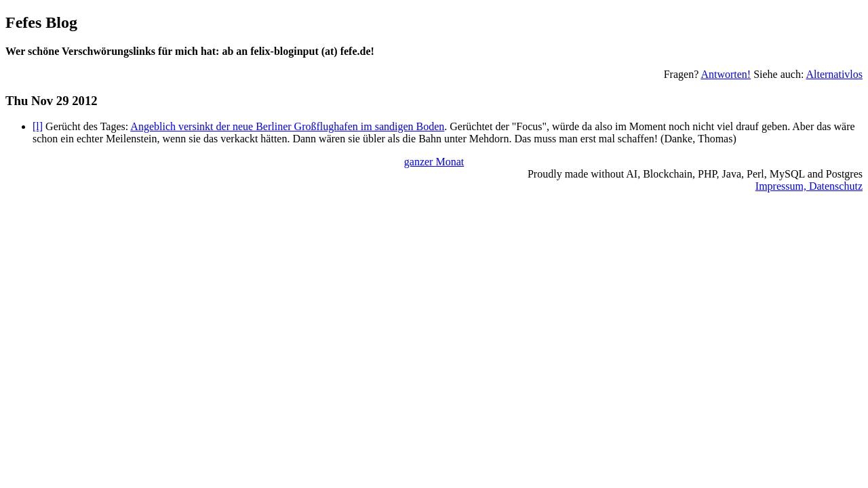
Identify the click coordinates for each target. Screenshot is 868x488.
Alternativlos (834, 74)
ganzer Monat (434, 162)
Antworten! (726, 74)
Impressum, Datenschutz (809, 186)
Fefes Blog (41, 22)
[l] (38, 126)
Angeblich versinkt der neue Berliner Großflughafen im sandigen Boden (287, 126)
